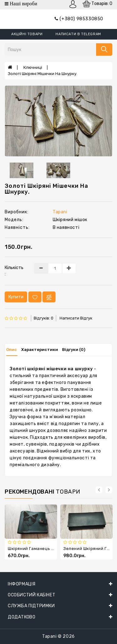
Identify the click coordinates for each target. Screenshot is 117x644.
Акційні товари (27, 34)
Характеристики (40, 350)
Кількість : (14, 271)
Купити (16, 297)
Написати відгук (76, 318)
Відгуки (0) (74, 350)
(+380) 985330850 (79, 19)
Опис (12, 350)
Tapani (60, 212)
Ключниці (33, 67)
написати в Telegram (78, 34)
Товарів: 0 (97, 4)
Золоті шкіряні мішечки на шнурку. (43, 74)
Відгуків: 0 (44, 318)
